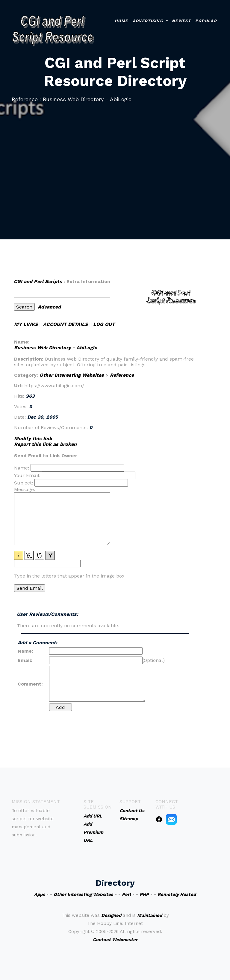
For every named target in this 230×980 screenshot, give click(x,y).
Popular (206, 21)
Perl (126, 894)
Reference (122, 375)
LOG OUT (104, 324)
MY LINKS (26, 324)
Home (121, 21)
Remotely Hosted (177, 894)
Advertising (148, 21)
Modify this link (33, 439)
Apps (40, 894)
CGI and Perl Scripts (38, 281)
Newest (181, 21)
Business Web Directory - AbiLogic (56, 348)
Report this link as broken (45, 444)
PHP (144, 894)
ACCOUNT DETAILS (65, 324)
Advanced (49, 307)
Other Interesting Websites (72, 375)
